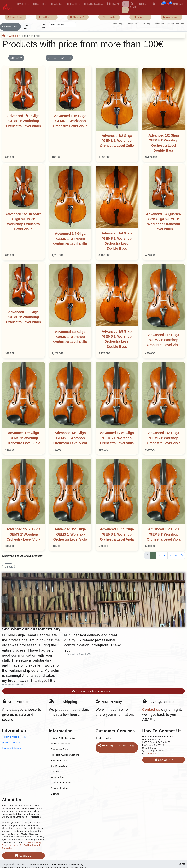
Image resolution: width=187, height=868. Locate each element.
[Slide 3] (94, 623)
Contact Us (152, 754)
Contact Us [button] (164, 760)
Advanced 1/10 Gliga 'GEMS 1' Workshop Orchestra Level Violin (23, 121)
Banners (55, 771)
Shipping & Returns (12, 748)
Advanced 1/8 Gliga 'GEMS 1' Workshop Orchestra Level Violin (23, 317)
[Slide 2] (87, 623)
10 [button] (55, 58)
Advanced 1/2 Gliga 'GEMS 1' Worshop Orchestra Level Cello (117, 141)
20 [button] (62, 58)
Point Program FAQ (61, 760)
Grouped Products (60, 788)
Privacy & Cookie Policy (14, 737)
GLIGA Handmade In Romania (41, 864)
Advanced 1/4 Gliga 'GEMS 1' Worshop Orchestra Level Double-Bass (117, 241)
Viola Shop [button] (57, 4)
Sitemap (55, 794)
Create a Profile (103, 738)
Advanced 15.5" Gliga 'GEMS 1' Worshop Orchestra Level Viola (23, 534)
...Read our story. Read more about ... (22, 845)
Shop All (113, 4)
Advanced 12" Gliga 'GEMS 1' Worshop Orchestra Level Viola (23, 438)
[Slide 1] (81, 623)
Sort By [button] (15, 58)
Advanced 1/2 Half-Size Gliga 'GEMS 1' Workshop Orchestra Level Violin (23, 222)
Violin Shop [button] (23, 4)
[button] (144, 4)
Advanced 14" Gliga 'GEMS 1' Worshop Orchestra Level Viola (164, 438)
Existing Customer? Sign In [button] (117, 748)
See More (26, 27)
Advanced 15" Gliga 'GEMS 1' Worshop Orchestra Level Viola (70, 534)
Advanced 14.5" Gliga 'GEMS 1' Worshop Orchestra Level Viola (117, 438)
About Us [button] (23, 856)
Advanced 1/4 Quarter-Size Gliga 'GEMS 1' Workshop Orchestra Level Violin (164, 222)
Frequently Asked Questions (65, 755)
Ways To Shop (58, 777)
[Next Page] (182, 556)
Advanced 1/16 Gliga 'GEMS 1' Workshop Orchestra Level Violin (70, 121)
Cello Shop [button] (73, 4)
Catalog (14, 36)
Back (8, 567)
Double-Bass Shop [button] (93, 4)
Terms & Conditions (12, 742)
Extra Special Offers (61, 783)
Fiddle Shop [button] (40, 4)
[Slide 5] (106, 623)
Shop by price (41, 26)
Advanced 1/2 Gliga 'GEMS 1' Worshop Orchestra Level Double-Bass (164, 143)
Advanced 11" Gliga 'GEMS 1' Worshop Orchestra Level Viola (164, 340)
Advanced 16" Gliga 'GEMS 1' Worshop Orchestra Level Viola (164, 534)
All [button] (69, 58)
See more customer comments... (94, 691)
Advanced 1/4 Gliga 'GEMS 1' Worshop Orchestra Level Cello (70, 239)
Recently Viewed (10, 27)
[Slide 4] (100, 623)
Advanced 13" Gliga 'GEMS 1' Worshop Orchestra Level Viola (70, 438)
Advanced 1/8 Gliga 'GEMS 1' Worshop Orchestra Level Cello (70, 337)
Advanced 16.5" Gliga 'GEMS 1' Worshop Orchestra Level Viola (117, 534)
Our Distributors (59, 766)
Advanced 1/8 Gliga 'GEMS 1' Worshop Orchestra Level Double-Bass (117, 339)
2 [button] (48, 58)
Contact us (151, 710)
